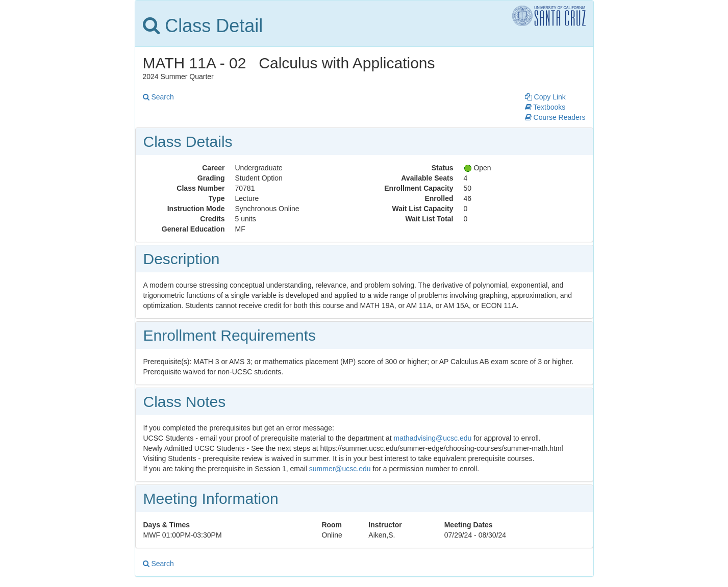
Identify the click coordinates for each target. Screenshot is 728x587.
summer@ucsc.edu (340, 469)
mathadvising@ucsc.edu (433, 438)
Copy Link (545, 97)
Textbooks (545, 107)
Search (158, 97)
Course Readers (555, 117)
